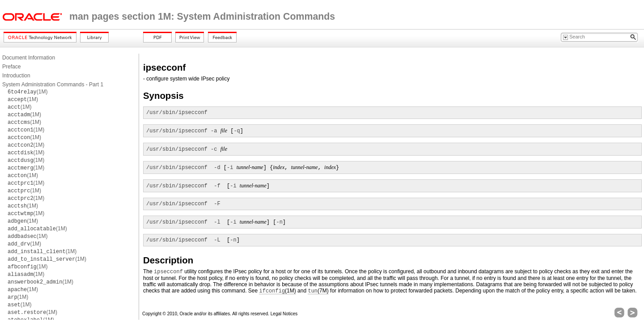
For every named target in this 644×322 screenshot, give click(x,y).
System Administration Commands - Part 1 (53, 85)
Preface (11, 67)
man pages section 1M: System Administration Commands (202, 17)
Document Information (29, 58)
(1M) (28, 92)
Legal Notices (284, 314)
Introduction (16, 76)
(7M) (318, 291)
